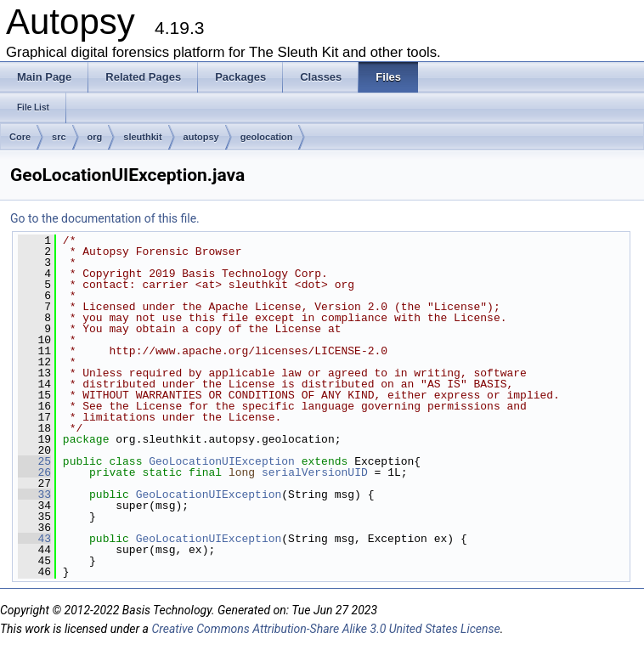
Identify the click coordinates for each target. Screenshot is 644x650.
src (59, 137)
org (95, 137)
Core (20, 137)
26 (34, 472)
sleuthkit (142, 137)
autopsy (201, 137)
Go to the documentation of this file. (105, 218)
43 (34, 539)
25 (34, 461)
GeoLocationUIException (222, 461)
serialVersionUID (315, 472)
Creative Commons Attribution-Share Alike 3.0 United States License (325, 629)
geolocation (267, 137)
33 (34, 495)
